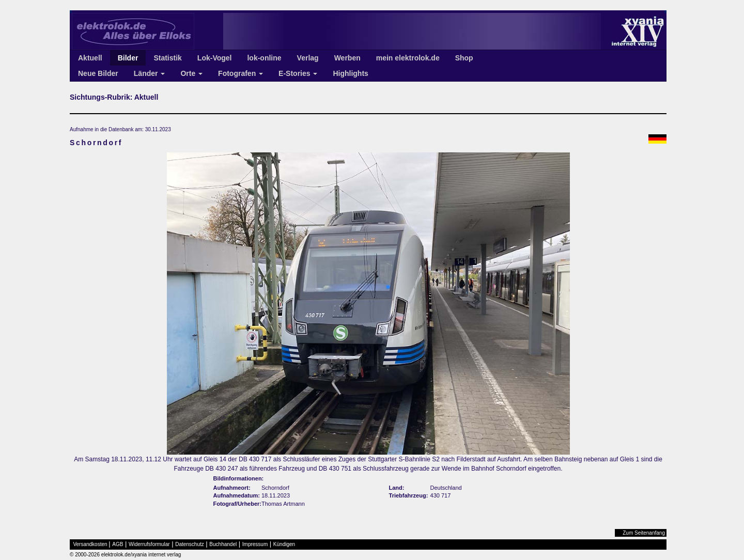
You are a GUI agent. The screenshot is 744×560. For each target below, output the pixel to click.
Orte (191, 73)
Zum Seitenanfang (644, 533)
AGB (118, 544)
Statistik (167, 58)
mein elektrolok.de (408, 58)
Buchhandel (223, 544)
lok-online (264, 58)
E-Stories (298, 73)
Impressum (255, 544)
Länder (150, 73)
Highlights (350, 73)
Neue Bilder (98, 73)
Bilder (128, 58)
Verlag (308, 58)
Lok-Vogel (215, 58)
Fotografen (241, 73)
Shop (464, 58)
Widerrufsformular (149, 544)
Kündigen (284, 544)
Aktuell (90, 58)
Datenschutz (190, 544)
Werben (347, 58)
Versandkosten (90, 544)
